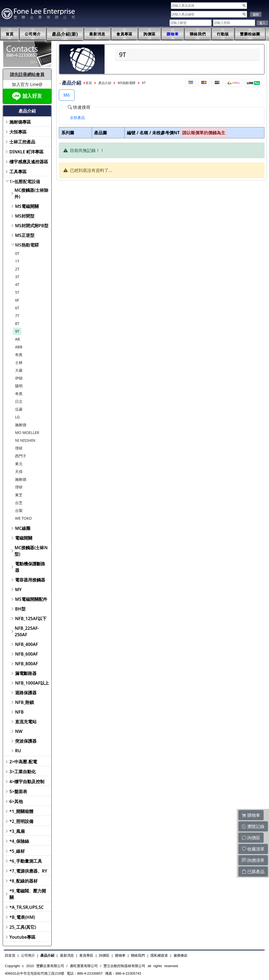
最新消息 (97, 34)
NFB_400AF (26, 644)
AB (17, 339)
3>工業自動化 (23, 772)
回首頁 (10, 955)
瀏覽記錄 (253, 826)
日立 (19, 401)
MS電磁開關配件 (31, 599)
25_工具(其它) (23, 927)
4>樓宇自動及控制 (27, 782)
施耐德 (21, 425)
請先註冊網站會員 (27, 74)
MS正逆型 (25, 235)
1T (17, 261)
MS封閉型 (25, 216)
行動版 (223, 34)
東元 (19, 464)
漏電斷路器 (26, 673)
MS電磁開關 (27, 206)
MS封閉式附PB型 (32, 226)
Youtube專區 (22, 937)
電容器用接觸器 (30, 580)
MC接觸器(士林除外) (31, 193)
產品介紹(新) (65, 34)
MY (18, 590)
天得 (19, 471)
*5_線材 (17, 851)
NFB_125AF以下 (31, 619)
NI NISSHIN (25, 440)
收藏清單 (253, 849)
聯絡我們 (198, 34)
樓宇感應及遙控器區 (29, 162)
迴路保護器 (26, 693)
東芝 (19, 495)
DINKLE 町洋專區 (26, 152)
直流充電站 (26, 722)
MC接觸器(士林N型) (31, 551)
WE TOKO (23, 518)
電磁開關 (24, 538)
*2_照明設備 (21, 821)
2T (17, 269)
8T (17, 323)
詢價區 (150, 34)
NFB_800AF (26, 664)
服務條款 (181, 955)
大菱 (19, 370)
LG (17, 417)
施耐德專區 (20, 122)
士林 (19, 362)
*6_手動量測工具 (26, 861)
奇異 (19, 355)
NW (19, 731)
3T (17, 277)
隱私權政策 (159, 955)
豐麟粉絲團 (250, 34)
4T (17, 285)
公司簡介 (33, 34)
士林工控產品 (22, 142)
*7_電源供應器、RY (28, 871)
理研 (19, 448)
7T (17, 316)
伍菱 (19, 409)
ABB (19, 347)
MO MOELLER (27, 433)
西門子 (21, 456)
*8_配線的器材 (24, 881)
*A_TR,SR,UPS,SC (26, 907)
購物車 (173, 34)
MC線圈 (23, 528)
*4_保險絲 (19, 841)
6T (17, 308)
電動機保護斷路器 (30, 567)
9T (17, 331)
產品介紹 (105, 83)
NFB (19, 712)
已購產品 (253, 871)
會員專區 (124, 34)
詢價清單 (253, 860)
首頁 (10, 34)
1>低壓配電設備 (25, 182)
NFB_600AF (26, 654)
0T (17, 253)
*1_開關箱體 (21, 811)
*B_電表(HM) (22, 917)
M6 (67, 95)
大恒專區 (18, 132)
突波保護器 (26, 741)
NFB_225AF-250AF (27, 631)
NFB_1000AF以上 (32, 683)
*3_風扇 (17, 831)
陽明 (19, 386)
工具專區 (18, 172)
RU (18, 751)
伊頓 (19, 378)
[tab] (77, 118)
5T (17, 292)
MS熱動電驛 (27, 245)
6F (17, 300)
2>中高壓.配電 (23, 762)
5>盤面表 (18, 791)
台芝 (19, 503)
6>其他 (16, 801)
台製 (19, 510)
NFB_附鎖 (25, 702)
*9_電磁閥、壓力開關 (28, 894)
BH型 (20, 609)
